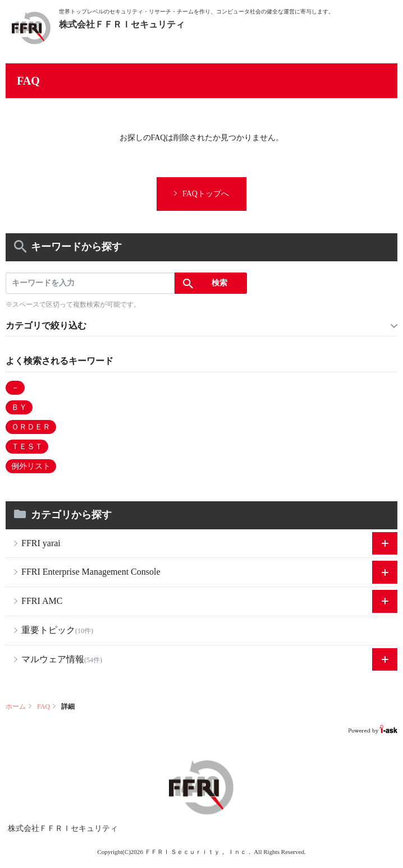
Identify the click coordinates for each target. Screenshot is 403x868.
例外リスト (31, 466)
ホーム (16, 707)
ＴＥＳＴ (27, 447)
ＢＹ (19, 407)
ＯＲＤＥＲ (31, 427)
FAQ (43, 707)
